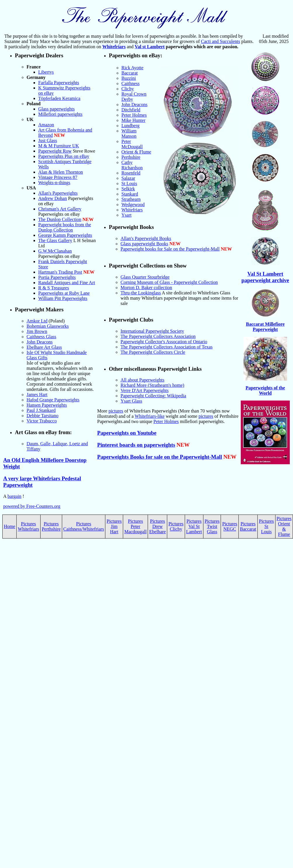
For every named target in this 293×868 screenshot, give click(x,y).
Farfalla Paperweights (59, 83)
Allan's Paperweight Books (146, 238)
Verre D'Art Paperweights (145, 390)
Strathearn (131, 199)
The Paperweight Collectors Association (158, 336)
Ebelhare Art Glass (44, 347)
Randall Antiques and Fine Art (67, 283)
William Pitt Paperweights (63, 298)
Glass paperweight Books (144, 244)
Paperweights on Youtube (127, 433)
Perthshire (131, 157)
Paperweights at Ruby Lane (64, 293)
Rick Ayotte (132, 68)
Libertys (46, 72)
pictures (116, 411)
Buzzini (129, 78)
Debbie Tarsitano (42, 416)
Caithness (130, 83)
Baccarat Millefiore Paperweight (265, 327)
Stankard (130, 194)
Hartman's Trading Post (60, 272)
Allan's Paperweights (58, 193)
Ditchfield (131, 110)
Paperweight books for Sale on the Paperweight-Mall (170, 249)
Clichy (128, 89)
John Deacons (40, 342)
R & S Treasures (54, 288)
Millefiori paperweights (60, 114)
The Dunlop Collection (60, 219)
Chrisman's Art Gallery (60, 209)
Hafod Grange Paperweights (53, 400)
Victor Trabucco (42, 421)
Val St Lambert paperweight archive (265, 277)
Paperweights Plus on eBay (64, 156)
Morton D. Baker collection (146, 288)
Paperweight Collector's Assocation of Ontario (164, 342)
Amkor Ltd (37, 321)
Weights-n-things (54, 183)
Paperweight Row (55, 151)
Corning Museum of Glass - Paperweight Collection (169, 282)
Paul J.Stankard (41, 410)
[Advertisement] (146, 609)
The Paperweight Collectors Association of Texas (166, 347)
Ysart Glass (131, 401)
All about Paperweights (142, 380)
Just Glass (48, 140)
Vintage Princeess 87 (58, 177)
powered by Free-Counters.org (32, 506)
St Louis (129, 183)
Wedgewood (133, 205)
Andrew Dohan (53, 198)
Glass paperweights (56, 109)
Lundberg (130, 126)
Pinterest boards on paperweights (136, 445)
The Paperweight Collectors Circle (153, 352)
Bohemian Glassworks (48, 326)
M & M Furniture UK (59, 146)
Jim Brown (37, 331)
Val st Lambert (150, 47)
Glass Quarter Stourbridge (145, 277)
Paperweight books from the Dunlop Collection (65, 227)
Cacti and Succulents (220, 41)
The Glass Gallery (55, 240)
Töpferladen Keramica (59, 98)
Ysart (127, 215)
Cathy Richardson (132, 165)
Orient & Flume (136, 152)
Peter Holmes (134, 115)
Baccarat (130, 73)
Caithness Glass (41, 337)
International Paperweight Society (152, 331)
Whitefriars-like (150, 416)
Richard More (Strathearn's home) (152, 385)
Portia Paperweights (57, 277)
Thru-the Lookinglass (141, 293)
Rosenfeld (131, 173)
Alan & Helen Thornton (61, 172)
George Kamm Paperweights (65, 235)
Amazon (46, 125)
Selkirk (128, 189)
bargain (15, 496)
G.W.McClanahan (55, 251)
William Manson (129, 133)
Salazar (128, 178)
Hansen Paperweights (47, 405)
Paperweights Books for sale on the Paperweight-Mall (160, 457)
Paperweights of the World (265, 390)
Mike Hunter (133, 120)
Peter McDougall (132, 144)
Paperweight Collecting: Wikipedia (153, 396)
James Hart (37, 395)
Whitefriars (114, 47)
